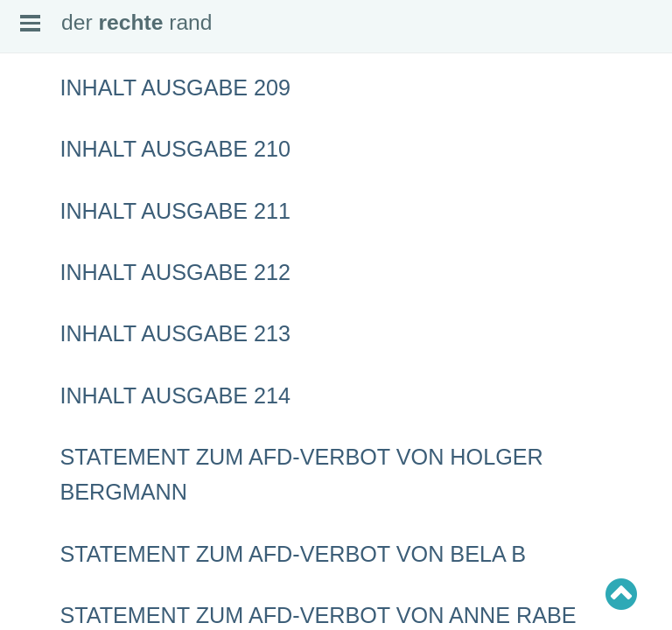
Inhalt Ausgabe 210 (175, 149)
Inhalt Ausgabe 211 (175, 211)
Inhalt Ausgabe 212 (175, 272)
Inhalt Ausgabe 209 (175, 87)
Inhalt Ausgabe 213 (175, 333)
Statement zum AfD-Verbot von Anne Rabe (318, 615)
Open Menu (30, 23)
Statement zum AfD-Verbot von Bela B (293, 554)
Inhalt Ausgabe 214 (175, 395)
